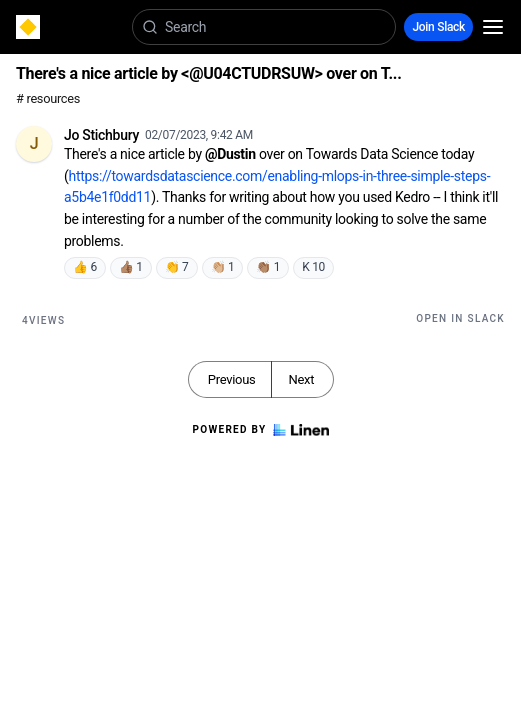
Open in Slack (460, 318)
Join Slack (438, 27)
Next (301, 379)
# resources (48, 98)
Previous (232, 379)
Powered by (260, 430)
